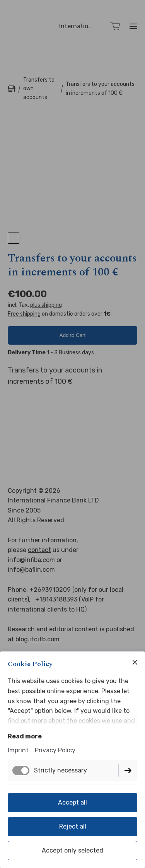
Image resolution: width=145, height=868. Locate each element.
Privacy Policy (55, 750)
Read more (25, 736)
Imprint (18, 750)
